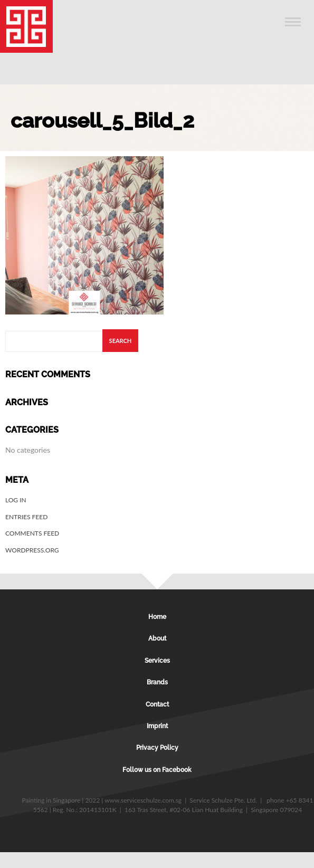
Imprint (157, 726)
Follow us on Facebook (157, 770)
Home (157, 617)
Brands (157, 682)
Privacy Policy (157, 748)
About (157, 638)
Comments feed (32, 533)
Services (157, 661)
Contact (157, 704)
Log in (16, 500)
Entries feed (26, 517)
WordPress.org (32, 550)
